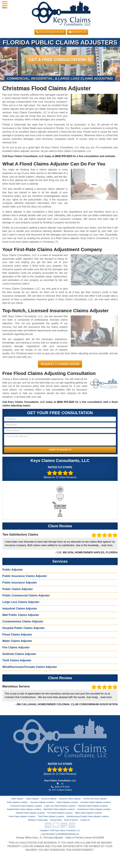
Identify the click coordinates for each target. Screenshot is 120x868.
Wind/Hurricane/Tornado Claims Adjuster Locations (88, 816)
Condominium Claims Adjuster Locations (94, 809)
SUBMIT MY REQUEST (60, 450)
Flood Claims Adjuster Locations (22, 816)
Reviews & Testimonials (38, 820)
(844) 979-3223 (63, 156)
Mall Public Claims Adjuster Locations (59, 809)
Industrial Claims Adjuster (20, 609)
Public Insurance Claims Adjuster (25, 576)
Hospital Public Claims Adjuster (24, 628)
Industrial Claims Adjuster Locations (93, 806)
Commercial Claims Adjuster (95, 799)
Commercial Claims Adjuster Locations (26, 806)
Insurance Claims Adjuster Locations (96, 802)
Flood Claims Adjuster (17, 635)
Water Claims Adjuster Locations (89, 813)
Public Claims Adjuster (18, 589)
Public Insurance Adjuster (20, 583)
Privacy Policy (56, 820)
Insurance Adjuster (49, 799)
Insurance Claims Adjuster (70, 799)
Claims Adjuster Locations (67, 802)
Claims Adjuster (32, 799)
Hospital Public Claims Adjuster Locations (24, 809)
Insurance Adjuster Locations (42, 802)
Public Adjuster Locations (17, 802)
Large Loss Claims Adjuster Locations (60, 806)
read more (107, 545)
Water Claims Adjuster (17, 641)
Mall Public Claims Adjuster (21, 615)
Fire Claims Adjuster (16, 647)
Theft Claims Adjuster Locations (51, 816)
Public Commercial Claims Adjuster (26, 595)
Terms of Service (71, 820)
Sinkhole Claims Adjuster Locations (30, 813)
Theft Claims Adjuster (17, 660)
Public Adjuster (13, 570)
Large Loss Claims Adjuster (21, 602)
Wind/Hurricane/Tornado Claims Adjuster (30, 667)
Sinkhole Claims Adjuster (19, 654)
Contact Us (77, 32)
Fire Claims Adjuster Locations (60, 813)
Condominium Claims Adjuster (23, 621)
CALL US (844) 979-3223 (50, 32)
